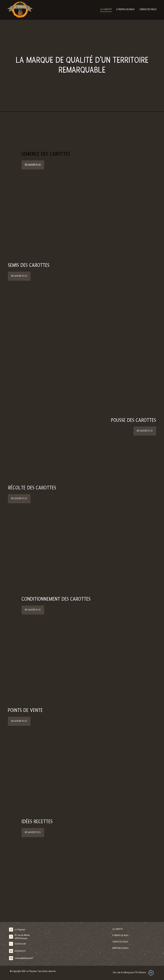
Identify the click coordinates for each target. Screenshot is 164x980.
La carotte (118, 929)
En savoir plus (33, 165)
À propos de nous (126, 9)
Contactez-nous (148, 9)
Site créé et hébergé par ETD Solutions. (130, 973)
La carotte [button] (106, 9)
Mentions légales (120, 948)
